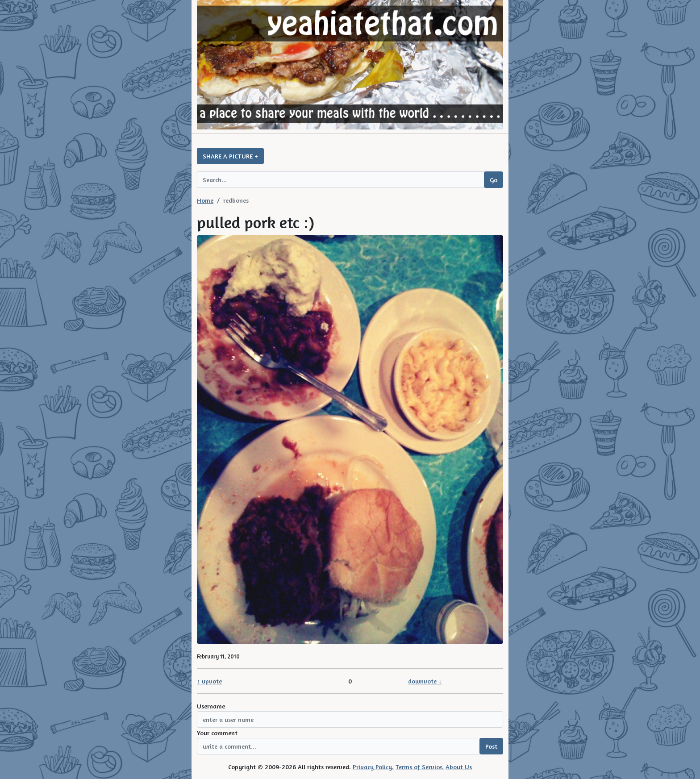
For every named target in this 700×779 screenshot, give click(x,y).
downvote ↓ (425, 681)
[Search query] (341, 180)
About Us (459, 767)
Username (211, 706)
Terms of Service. (420, 767)
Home (205, 200)
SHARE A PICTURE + (230, 156)
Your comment (217, 733)
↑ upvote (209, 681)
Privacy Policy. (373, 767)
